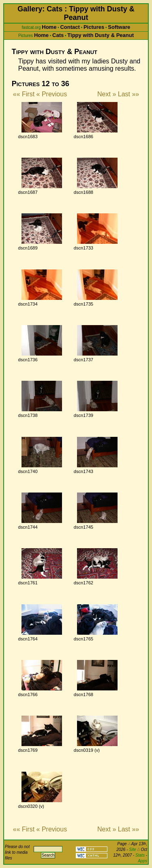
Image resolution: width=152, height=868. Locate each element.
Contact (70, 27)
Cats (58, 35)
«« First (24, 94)
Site (134, 850)
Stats (140, 855)
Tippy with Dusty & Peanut (101, 35)
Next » (107, 94)
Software (119, 27)
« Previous (52, 94)
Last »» (128, 94)
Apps (142, 861)
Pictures (94, 27)
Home (49, 27)
